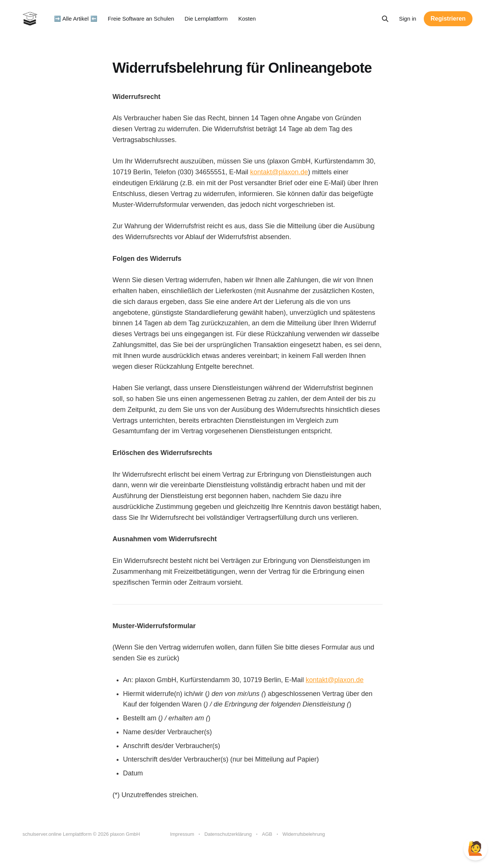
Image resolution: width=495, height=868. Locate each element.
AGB (267, 834)
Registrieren (448, 19)
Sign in (408, 19)
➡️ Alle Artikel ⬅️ (76, 19)
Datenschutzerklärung (228, 834)
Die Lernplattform (206, 19)
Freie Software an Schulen (141, 19)
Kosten (247, 19)
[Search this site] (385, 19)
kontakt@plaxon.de (279, 172)
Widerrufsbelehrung (304, 834)
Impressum (182, 834)
